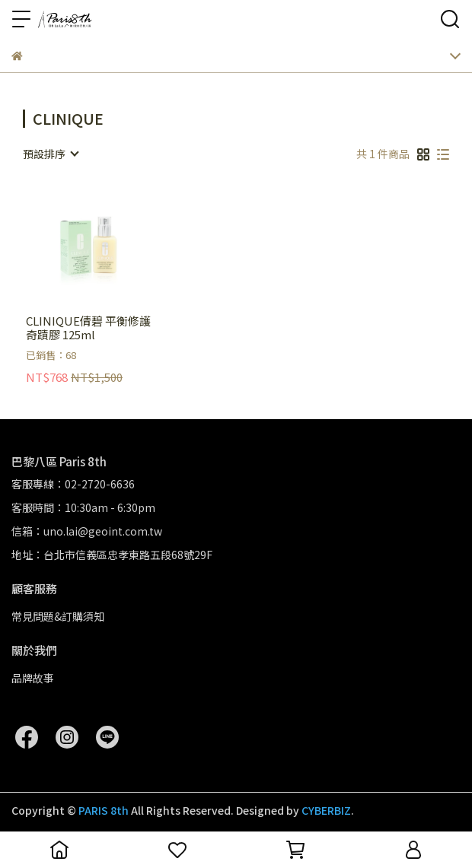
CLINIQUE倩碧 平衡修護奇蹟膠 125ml (88, 328)
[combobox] (50, 154)
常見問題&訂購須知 (58, 616)
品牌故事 (33, 678)
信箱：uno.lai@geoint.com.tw (87, 531)
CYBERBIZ (326, 810)
